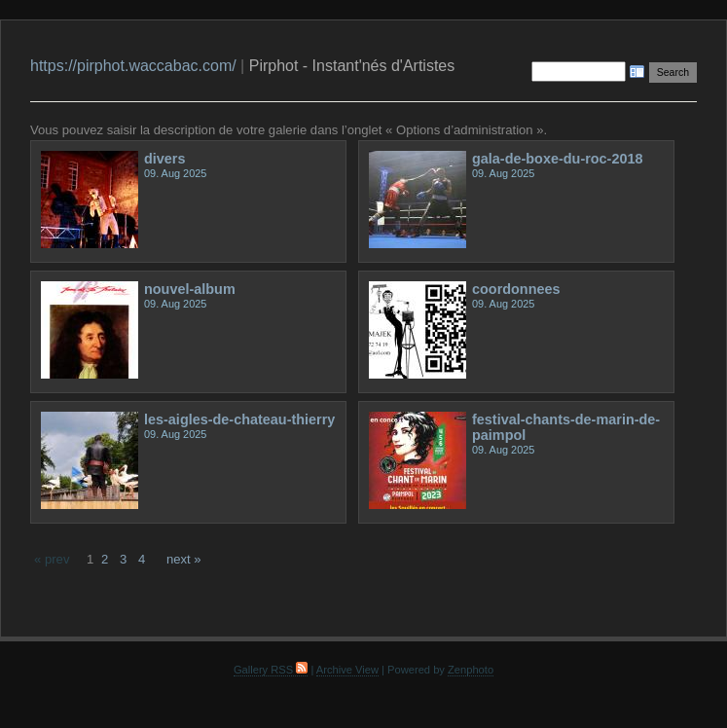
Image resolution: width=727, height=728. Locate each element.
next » (184, 559)
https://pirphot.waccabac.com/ (133, 66)
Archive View (347, 670)
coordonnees (516, 289)
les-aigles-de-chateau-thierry (239, 419)
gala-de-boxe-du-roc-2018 (558, 159)
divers (165, 159)
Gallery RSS (271, 670)
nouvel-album (190, 289)
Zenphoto (471, 670)
